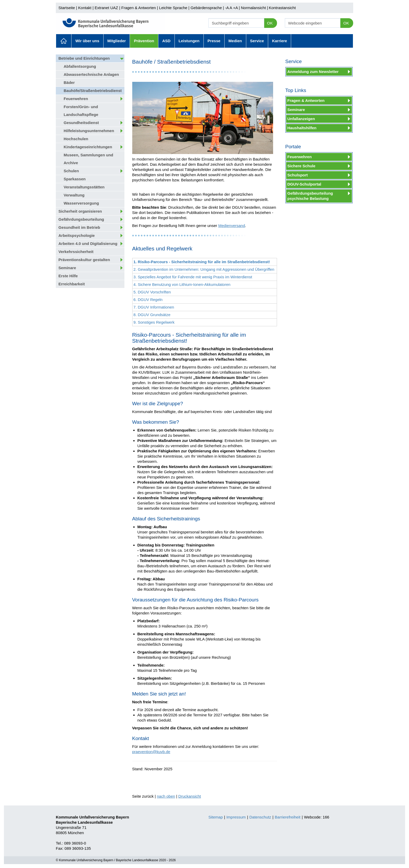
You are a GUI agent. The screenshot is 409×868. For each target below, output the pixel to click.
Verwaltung (74, 195)
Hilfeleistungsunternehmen (89, 131)
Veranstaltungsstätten (84, 187)
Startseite (67, 8)
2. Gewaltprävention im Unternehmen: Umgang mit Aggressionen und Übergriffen (204, 269)
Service (257, 41)
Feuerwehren (76, 99)
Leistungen (189, 41)
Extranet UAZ (106, 8)
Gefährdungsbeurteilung (81, 219)
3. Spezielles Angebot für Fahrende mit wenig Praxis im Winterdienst (193, 277)
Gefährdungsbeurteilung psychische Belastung (310, 196)
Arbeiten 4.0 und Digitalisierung (88, 244)
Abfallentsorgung (80, 66)
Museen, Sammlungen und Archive (88, 159)
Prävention (144, 41)
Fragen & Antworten (139, 8)
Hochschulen (76, 139)
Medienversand (232, 226)
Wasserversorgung (81, 203)
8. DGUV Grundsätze (152, 315)
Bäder (69, 82)
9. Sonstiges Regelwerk (154, 322)
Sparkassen (75, 179)
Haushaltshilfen (302, 128)
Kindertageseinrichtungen (88, 147)
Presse (214, 41)
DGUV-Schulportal (304, 184)
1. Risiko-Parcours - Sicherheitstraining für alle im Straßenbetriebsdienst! (202, 262)
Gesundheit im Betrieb (79, 227)
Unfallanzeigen (301, 119)
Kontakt (85, 8)
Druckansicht (190, 796)
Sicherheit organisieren (80, 211)
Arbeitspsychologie (77, 235)
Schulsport (298, 175)
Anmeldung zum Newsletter (313, 72)
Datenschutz (260, 817)
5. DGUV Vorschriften (152, 292)
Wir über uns (87, 41)
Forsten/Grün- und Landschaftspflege (81, 111)
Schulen (71, 171)
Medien (235, 41)
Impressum (236, 817)
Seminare (67, 268)
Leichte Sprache (173, 8)
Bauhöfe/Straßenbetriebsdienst (93, 91)
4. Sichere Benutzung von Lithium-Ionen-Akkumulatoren (182, 284)
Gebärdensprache (206, 8)
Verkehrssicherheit (76, 252)
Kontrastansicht (282, 8)
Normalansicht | (254, 8)
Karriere (280, 41)
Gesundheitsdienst (81, 123)
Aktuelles (64, 41)
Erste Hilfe (68, 276)
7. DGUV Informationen (154, 307)
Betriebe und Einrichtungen (84, 58)
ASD (166, 41)
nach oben (166, 796)
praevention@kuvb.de (151, 752)
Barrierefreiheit (287, 817)
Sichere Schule (302, 166)
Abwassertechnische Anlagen (91, 74)
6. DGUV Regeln (148, 300)
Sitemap (216, 817)
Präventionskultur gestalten (84, 260)
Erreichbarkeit (72, 284)
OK (270, 23)
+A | (236, 8)
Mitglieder (117, 41)
